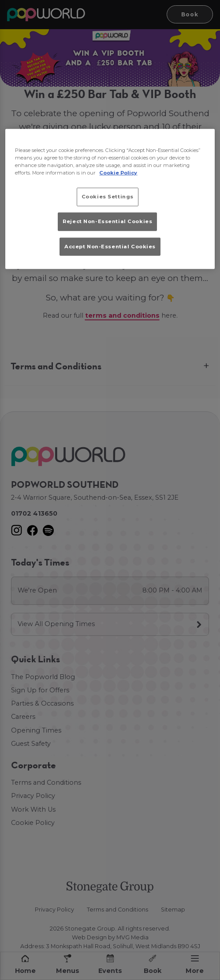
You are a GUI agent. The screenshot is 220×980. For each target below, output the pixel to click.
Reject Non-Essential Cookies (107, 221)
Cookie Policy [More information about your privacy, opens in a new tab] (118, 173)
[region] (110, 199)
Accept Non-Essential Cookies (110, 246)
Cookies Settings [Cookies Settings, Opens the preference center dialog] (108, 197)
